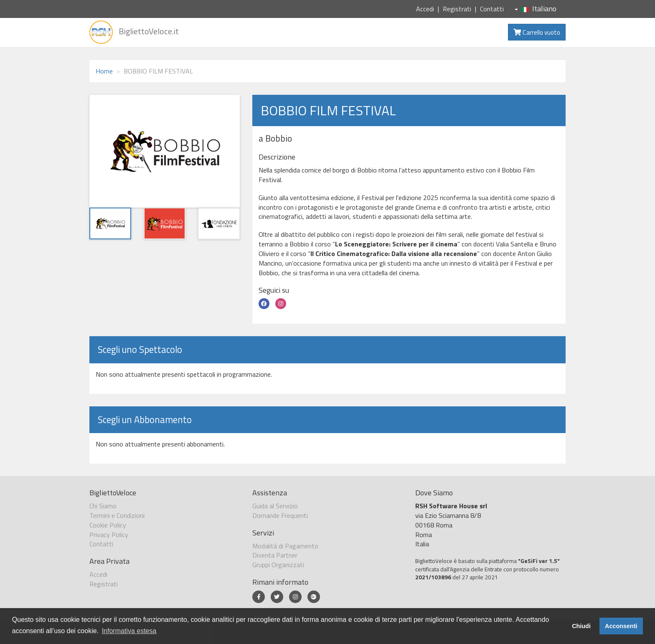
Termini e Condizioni (117, 515)
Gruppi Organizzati (278, 565)
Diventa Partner (275, 555)
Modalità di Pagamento (285, 546)
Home (104, 71)
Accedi (425, 9)
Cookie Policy (108, 525)
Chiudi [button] (581, 626)
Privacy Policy (109, 535)
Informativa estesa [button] (129, 631)
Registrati (457, 9)
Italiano (536, 9)
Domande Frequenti (280, 515)
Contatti (492, 9)
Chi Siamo (103, 506)
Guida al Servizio (275, 506)
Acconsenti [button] (621, 626)
